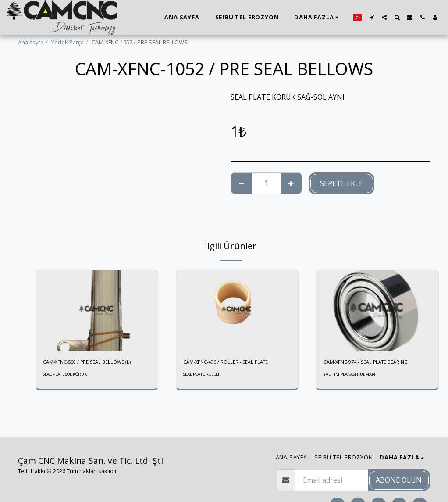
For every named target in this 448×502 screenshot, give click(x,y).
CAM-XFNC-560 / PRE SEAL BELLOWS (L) (93, 362)
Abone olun (399, 480)
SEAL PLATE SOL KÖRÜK (68, 375)
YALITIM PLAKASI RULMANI (351, 375)
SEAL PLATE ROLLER (204, 375)
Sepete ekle (341, 183)
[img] (97, 311)
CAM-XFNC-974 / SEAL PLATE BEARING (372, 362)
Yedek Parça (68, 42)
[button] (372, 17)
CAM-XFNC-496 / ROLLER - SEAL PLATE (231, 362)
